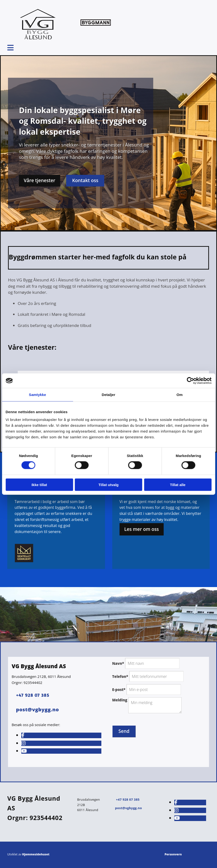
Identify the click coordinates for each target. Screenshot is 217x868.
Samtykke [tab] (37, 395)
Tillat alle (178, 484)
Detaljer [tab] (109, 395)
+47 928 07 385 (33, 695)
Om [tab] (180, 395)
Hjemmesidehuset (36, 854)
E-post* (119, 690)
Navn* (118, 663)
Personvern (173, 854)
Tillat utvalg (108, 484)
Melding (120, 700)
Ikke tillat (39, 484)
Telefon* (120, 676)
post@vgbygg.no (128, 808)
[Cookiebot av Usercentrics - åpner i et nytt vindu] (190, 381)
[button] (40, 181)
